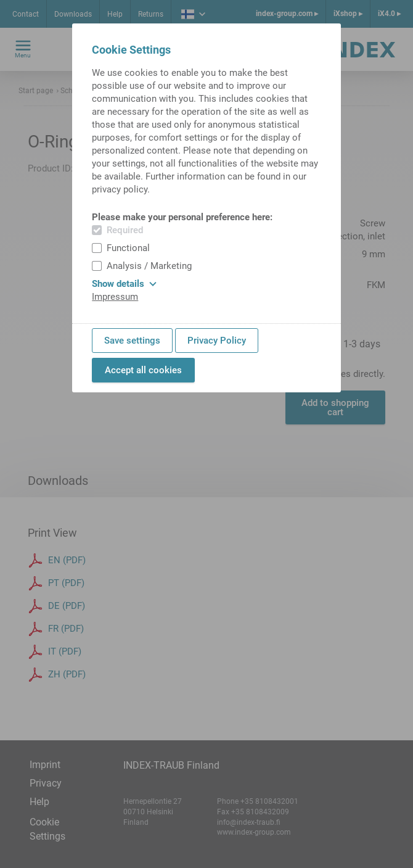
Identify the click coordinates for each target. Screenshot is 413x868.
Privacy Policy (217, 341)
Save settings (132, 341)
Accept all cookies (143, 370)
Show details (124, 284)
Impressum (115, 297)
